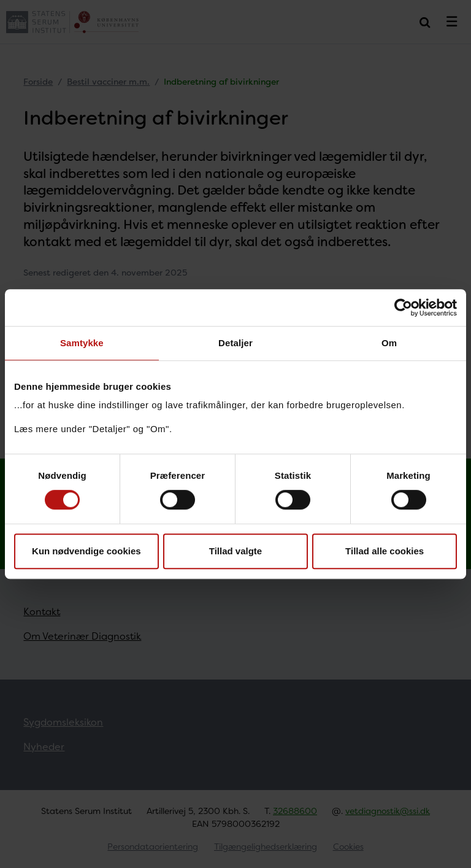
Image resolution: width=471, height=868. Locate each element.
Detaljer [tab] (235, 343)
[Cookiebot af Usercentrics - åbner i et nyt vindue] (403, 308)
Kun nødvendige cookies (86, 551)
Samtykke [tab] (82, 343)
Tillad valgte (235, 551)
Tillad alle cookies (385, 551)
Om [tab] (389, 343)
